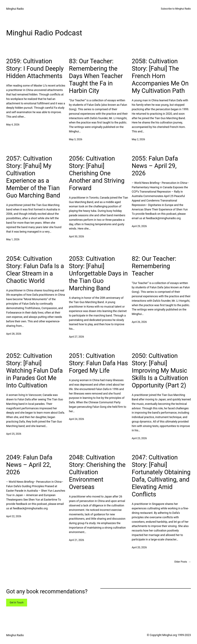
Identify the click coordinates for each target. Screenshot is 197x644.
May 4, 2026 (13, 125)
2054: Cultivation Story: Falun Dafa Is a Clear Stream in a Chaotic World (35, 270)
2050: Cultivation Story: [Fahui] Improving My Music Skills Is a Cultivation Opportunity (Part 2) (160, 371)
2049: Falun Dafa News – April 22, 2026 (29, 465)
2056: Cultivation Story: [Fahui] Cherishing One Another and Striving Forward (97, 173)
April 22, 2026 (14, 516)
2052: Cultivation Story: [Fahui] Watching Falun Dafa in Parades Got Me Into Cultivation (34, 371)
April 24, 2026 (76, 419)
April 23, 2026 (139, 438)
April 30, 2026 (76, 236)
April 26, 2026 (139, 322)
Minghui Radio (15, 9)
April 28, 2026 (14, 334)
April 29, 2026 (139, 226)
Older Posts (183, 562)
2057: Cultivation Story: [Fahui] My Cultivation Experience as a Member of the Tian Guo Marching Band (33, 177)
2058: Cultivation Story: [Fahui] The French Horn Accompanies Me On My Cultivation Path (160, 76)
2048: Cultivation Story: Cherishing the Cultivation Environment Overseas (97, 472)
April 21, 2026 (76, 540)
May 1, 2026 (13, 239)
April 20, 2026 (139, 547)
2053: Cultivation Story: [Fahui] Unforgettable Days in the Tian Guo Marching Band (98, 273)
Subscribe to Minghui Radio (176, 9)
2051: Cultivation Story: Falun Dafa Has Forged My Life (98, 363)
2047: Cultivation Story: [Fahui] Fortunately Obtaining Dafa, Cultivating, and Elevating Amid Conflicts (161, 476)
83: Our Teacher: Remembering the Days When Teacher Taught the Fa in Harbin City (96, 76)
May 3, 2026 (76, 139)
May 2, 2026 (138, 139)
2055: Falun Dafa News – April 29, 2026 (155, 166)
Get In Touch (17, 603)
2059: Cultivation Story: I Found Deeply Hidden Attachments (35, 69)
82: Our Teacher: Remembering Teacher (154, 266)
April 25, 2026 (14, 434)
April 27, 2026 (76, 337)
